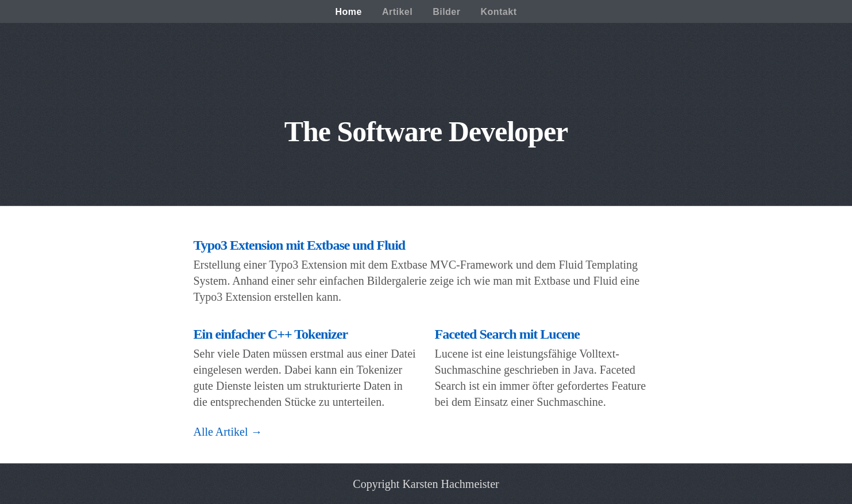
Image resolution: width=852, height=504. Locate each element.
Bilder (446, 12)
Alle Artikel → (228, 432)
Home (348, 12)
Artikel (397, 12)
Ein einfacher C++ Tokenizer (271, 334)
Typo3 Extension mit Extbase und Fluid (300, 245)
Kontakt (498, 12)
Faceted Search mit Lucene (508, 334)
